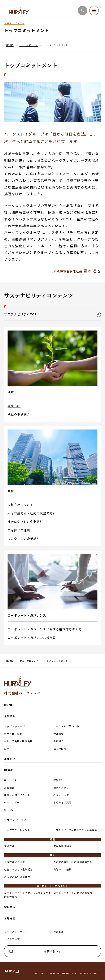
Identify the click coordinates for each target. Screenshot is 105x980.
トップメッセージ (15, 726)
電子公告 (9, 810)
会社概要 (59, 734)
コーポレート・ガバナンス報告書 (32, 638)
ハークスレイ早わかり (66, 726)
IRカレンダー (12, 802)
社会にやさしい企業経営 (25, 522)
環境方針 (14, 406)
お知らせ (10, 918)
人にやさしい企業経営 (24, 539)
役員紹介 (59, 741)
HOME (9, 705)
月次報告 (9, 787)
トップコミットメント (17, 830)
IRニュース (10, 780)
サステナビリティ (15, 820)
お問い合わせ (35, 951)
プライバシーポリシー (17, 932)
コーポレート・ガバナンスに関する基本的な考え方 (45, 629)
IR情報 (9, 770)
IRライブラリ (61, 787)
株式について (61, 795)
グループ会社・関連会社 (18, 741)
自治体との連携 (19, 530)
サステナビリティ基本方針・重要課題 (75, 830)
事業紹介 (10, 759)
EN (17, 971)
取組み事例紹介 (19, 414)
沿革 (7, 748)
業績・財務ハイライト (17, 795)
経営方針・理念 (13, 734)
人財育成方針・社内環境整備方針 (32, 513)
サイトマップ (12, 939)
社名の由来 (60, 748)
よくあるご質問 (63, 802)
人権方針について (20, 505)
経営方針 (59, 780)
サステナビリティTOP (52, 314)
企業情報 (10, 716)
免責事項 (59, 932)
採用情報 (10, 907)
